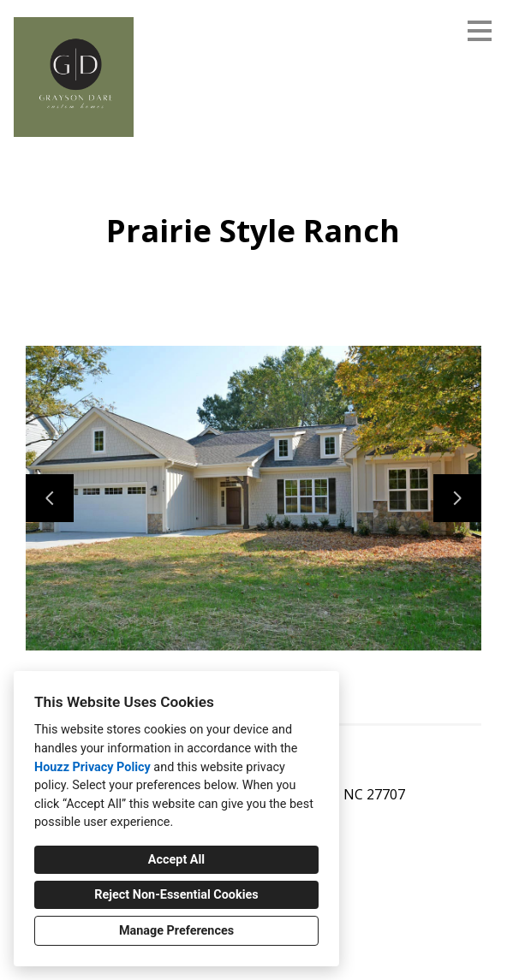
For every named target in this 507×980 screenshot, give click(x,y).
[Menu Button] (480, 31)
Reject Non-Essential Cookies (176, 895)
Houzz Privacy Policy (92, 767)
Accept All (176, 860)
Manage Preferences (176, 931)
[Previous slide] (50, 498)
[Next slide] (457, 498)
